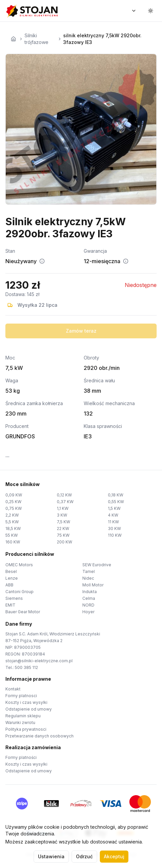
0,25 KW (13, 502)
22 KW (63, 528)
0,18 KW (116, 495)
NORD (88, 605)
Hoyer (88, 612)
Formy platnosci (21, 696)
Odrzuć (84, 856)
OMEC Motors (19, 565)
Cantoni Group (19, 592)
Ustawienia (51, 856)
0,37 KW (65, 502)
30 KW (114, 528)
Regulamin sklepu (23, 716)
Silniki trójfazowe (36, 39)
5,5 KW (12, 522)
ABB (9, 585)
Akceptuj (114, 856)
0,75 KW (14, 508)
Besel (11, 571)
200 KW (65, 542)
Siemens (14, 598)
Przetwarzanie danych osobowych (39, 736)
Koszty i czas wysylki (26, 702)
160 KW (13, 542)
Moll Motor (93, 585)
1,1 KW (63, 508)
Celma (89, 598)
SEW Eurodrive (97, 565)
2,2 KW (12, 515)
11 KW (113, 522)
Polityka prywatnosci (26, 729)
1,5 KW (114, 508)
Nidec (88, 578)
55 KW (12, 535)
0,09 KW (14, 495)
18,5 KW (13, 528)
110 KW (115, 535)
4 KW (113, 515)
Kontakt (13, 689)
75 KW (63, 535)
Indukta (90, 592)
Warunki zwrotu (20, 722)
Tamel (89, 571)
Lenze (12, 578)
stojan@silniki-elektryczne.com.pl (39, 661)
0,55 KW (116, 502)
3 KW (62, 515)
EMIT (10, 605)
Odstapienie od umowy (29, 709)
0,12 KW (64, 495)
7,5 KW (64, 522)
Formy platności (21, 757)
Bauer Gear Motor (23, 612)
